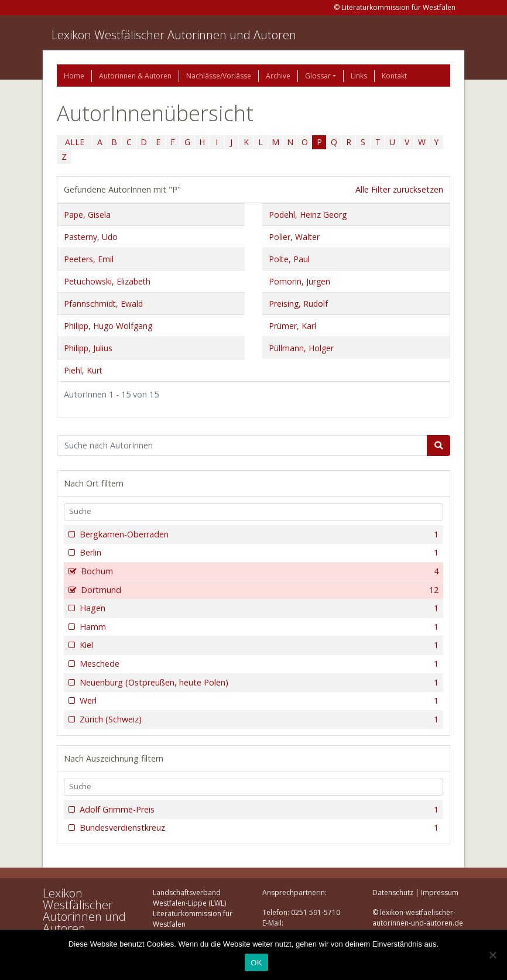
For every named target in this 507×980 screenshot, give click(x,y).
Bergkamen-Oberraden (258, 534)
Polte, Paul (289, 259)
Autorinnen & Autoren (135, 76)
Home (74, 76)
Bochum (258, 571)
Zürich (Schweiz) (258, 719)
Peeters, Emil (89, 259)
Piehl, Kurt (83, 370)
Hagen (258, 608)
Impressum (440, 892)
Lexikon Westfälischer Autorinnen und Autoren (174, 35)
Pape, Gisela (87, 215)
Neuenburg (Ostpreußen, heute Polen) (258, 683)
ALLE (75, 142)
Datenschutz (393, 892)
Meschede (258, 664)
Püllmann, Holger (301, 348)
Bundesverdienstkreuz (258, 828)
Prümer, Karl (292, 326)
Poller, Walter (294, 237)
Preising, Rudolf (298, 304)
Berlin (258, 553)
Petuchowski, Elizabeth (107, 281)
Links (359, 76)
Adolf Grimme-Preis (258, 810)
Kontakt (394, 76)
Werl (258, 701)
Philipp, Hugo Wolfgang (108, 326)
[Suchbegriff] (242, 446)
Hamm (258, 627)
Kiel (258, 645)
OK (256, 963)
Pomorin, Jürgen (299, 281)
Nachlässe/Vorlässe (219, 76)
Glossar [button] (318, 76)
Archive (278, 76)
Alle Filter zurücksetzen (399, 189)
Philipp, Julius (88, 348)
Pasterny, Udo (91, 237)
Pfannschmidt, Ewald (103, 304)
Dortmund (258, 590)
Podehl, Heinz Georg (308, 215)
